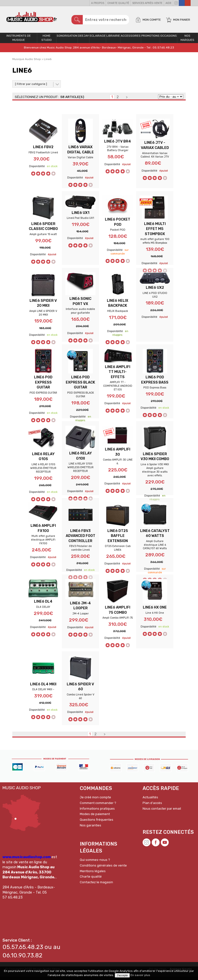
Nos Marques (187, 40)
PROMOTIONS (150, 38)
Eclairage (98, 38)
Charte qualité (118, 3)
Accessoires (131, 38)
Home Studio (47, 40)
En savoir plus (140, 975)
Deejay (83, 38)
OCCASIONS (169, 38)
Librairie (113, 38)
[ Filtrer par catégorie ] (31, 86)
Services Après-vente (147, 3)
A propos (98, 3)
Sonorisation (67, 38)
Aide (168, 3)
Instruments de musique (19, 40)
